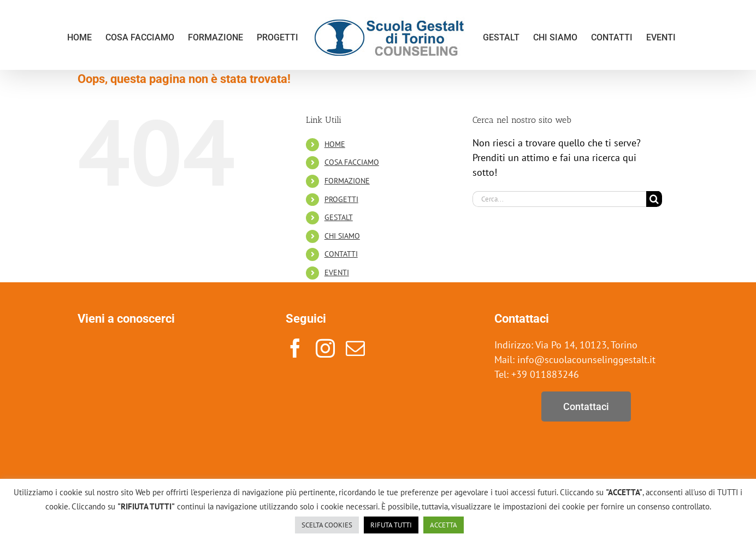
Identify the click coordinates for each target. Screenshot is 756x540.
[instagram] (325, 348)
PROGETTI (341, 199)
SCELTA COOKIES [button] (327, 525)
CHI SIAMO (342, 236)
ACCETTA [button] (444, 525)
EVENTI (337, 272)
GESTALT (339, 217)
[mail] (355, 348)
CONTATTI (341, 254)
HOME (335, 144)
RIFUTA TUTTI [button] (391, 525)
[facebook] (295, 348)
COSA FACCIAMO (352, 162)
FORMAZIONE (347, 181)
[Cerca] (654, 199)
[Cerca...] (559, 199)
